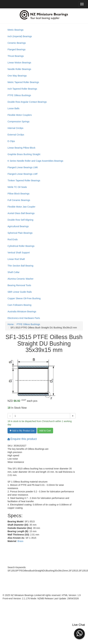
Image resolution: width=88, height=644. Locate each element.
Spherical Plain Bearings (20, 233)
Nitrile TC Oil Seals (17, 187)
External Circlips (16, 135)
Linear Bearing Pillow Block (21, 148)
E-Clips (11, 141)
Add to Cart (45, 431)
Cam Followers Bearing (20, 305)
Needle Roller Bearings (19, 69)
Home (11, 324)
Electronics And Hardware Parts (24, 318)
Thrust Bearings (16, 56)
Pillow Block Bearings (19, 194)
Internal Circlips (15, 128)
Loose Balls (13, 108)
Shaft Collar (14, 272)
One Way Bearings (17, 76)
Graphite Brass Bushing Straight (24, 154)
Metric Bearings (15, 30)
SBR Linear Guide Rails (20, 292)
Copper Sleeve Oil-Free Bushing (24, 298)
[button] (79, 633)
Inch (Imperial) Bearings (20, 36)
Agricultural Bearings (18, 226)
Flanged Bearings (17, 49)
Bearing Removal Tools (19, 285)
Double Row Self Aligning (20, 220)
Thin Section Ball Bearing (20, 266)
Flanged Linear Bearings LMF (23, 174)
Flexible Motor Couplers (20, 115)
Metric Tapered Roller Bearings (23, 82)
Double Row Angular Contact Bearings (27, 102)
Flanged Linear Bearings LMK (23, 167)
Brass (20, 541)
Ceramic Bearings (17, 43)
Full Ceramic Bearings (19, 200)
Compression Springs (19, 122)
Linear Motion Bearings (19, 63)
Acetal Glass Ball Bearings (21, 213)
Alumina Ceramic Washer (20, 279)
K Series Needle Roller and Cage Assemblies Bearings (35, 161)
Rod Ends (13, 239)
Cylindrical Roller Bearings (21, 246)
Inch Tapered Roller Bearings (22, 89)
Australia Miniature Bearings (22, 312)
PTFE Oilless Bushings (19, 95)
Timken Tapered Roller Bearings (24, 180)
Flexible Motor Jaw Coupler (21, 207)
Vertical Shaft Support (19, 253)
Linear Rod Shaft (16, 259)
